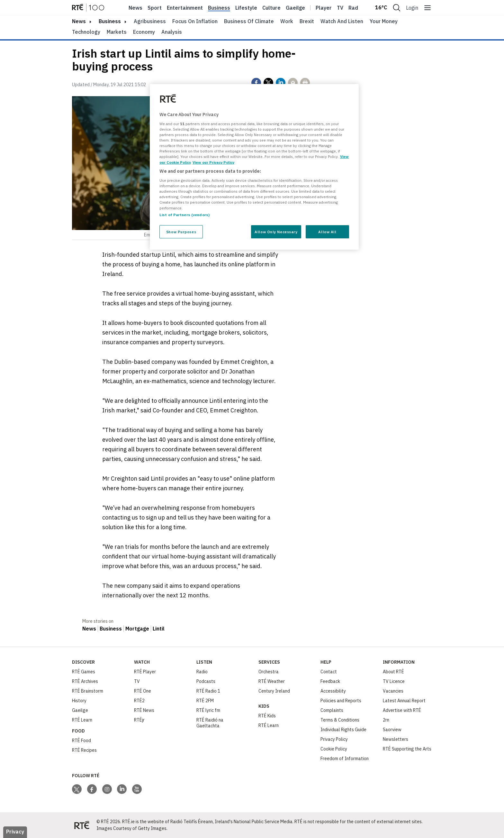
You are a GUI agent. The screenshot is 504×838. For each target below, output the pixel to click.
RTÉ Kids (267, 716)
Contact (329, 672)
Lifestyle (246, 8)
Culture (271, 8)
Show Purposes (181, 232)
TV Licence (394, 681)
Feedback (330, 681)
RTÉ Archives (85, 681)
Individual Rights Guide (343, 730)
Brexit (307, 21)
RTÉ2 (139, 701)
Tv (340, 8)
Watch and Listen (342, 21)
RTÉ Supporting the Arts (407, 749)
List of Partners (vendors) (184, 215)
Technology (86, 32)
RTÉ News (144, 710)
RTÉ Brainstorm (88, 691)
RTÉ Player (145, 672)
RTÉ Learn (82, 720)
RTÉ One (143, 691)
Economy (144, 32)
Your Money (384, 21)
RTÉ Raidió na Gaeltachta (210, 723)
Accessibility (333, 691)
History (79, 701)
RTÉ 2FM (205, 701)
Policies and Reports (341, 701)
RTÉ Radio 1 (208, 691)
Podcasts (206, 681)
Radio (355, 8)
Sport (155, 8)
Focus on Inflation (195, 21)
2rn (386, 720)
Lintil (159, 629)
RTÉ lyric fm (208, 710)
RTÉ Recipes (84, 750)
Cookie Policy (334, 749)
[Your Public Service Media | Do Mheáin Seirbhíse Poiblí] (82, 825)
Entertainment (185, 8)
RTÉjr (139, 720)
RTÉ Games (84, 672)
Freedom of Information (345, 759)
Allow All (327, 232)
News (135, 8)
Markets (117, 32)
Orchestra (269, 672)
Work (287, 21)
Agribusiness (150, 21)
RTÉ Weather (272, 681)
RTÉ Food (81, 741)
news (79, 21)
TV (137, 681)
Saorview (392, 730)
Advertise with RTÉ (402, 710)
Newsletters (396, 739)
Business (219, 8)
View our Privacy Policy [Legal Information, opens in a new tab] (213, 162)
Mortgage (137, 629)
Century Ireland (274, 691)
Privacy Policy (334, 739)
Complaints (332, 710)
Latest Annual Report (404, 701)
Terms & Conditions (340, 720)
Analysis (172, 32)
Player (324, 8)
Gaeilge (295, 8)
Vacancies (393, 691)
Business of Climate (249, 21)
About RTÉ (393, 672)
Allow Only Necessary (276, 232)
